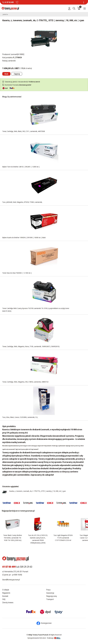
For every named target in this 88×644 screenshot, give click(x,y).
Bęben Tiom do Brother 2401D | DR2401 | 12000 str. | (21, 167)
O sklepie (6, 590)
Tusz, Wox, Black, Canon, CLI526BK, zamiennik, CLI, (20, 417)
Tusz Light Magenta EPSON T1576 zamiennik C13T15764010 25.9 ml (63, 538)
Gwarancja (50, 593)
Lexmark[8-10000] (17, 54)
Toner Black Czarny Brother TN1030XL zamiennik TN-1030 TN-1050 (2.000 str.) (13, 538)
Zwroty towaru (8, 602)
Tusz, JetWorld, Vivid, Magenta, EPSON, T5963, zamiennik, (22, 202)
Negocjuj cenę (52, 596)
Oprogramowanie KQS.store (37, 638)
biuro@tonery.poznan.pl (11, 580)
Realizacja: (54, 638)
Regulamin (6, 593)
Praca (48, 590)
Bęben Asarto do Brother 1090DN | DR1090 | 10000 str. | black (24, 237)
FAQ (4, 599)
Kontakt (5, 596)
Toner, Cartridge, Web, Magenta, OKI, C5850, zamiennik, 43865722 (25, 382)
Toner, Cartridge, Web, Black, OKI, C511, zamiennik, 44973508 (24, 131)
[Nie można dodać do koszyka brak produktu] (6, 74)
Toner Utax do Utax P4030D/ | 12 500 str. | (17, 273)
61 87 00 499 (9, 2)
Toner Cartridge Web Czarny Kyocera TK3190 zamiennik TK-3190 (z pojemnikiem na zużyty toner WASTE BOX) (36, 310)
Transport (50, 599)
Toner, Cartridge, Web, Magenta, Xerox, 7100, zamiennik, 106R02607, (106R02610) (31, 346)
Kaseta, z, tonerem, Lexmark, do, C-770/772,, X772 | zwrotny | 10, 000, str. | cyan (37, 491)
